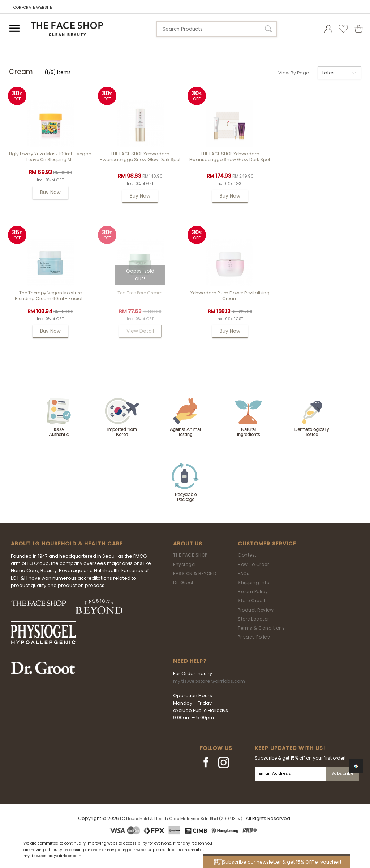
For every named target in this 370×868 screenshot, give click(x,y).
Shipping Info (254, 582)
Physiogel (184, 564)
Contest (247, 555)
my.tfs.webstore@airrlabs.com (209, 681)
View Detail (50, 331)
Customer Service (267, 544)
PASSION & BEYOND (195, 573)
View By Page (294, 73)
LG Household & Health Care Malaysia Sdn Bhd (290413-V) (181, 819)
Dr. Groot (183, 582)
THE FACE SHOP (190, 555)
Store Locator (253, 619)
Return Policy (253, 591)
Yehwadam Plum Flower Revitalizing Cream (140, 296)
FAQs (244, 573)
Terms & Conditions (261, 628)
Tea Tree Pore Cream (50, 293)
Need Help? (190, 661)
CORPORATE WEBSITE (33, 7)
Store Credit (252, 601)
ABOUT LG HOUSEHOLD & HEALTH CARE (67, 544)
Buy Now (50, 192)
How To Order (253, 564)
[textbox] (217, 29)
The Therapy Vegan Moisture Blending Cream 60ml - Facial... (320, 157)
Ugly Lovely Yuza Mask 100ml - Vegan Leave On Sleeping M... (50, 157)
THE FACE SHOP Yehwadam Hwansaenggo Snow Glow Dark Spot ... (140, 159)
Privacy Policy (254, 637)
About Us (188, 544)
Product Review (256, 610)
